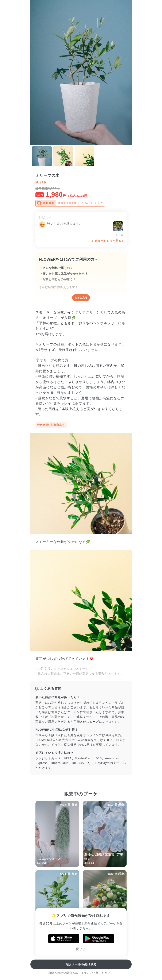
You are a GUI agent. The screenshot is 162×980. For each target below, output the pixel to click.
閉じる (81, 949)
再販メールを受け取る (81, 964)
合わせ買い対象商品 (51, 425)
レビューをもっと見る (107, 241)
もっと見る (81, 298)
